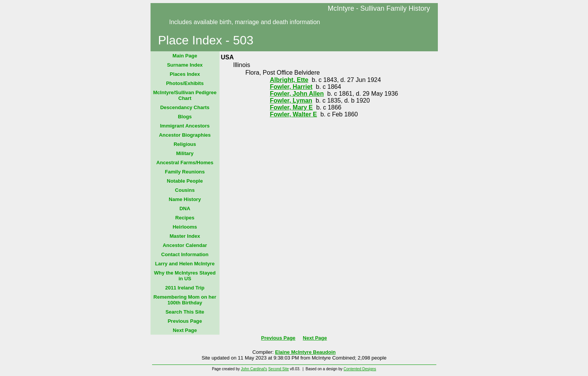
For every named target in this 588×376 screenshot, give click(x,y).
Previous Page (185, 321)
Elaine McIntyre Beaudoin (305, 352)
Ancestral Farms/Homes (185, 163)
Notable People (185, 181)
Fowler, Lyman (291, 101)
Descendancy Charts (185, 107)
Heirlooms (185, 227)
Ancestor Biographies (185, 135)
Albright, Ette (289, 80)
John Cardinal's (254, 369)
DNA (185, 208)
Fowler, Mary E (292, 107)
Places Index (185, 74)
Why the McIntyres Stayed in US (185, 276)
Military (185, 153)
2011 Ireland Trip (185, 288)
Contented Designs (360, 369)
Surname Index (185, 65)
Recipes (185, 218)
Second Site (278, 369)
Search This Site (185, 312)
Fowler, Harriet (291, 87)
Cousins (185, 190)
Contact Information (185, 254)
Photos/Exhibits (185, 83)
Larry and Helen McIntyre (185, 264)
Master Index (185, 236)
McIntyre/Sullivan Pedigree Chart (185, 95)
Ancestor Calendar (185, 245)
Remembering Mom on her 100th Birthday (185, 300)
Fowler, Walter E (294, 114)
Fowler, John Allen (297, 94)
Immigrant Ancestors (185, 126)
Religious (185, 144)
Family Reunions (185, 172)
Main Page (185, 56)
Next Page (185, 330)
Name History (185, 199)
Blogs (185, 117)
